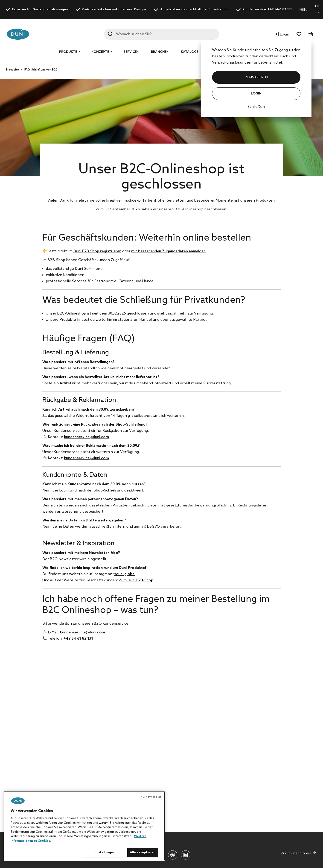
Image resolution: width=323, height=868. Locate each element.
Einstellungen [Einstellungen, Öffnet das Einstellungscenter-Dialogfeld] (104, 852)
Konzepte (100, 52)
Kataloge (190, 52)
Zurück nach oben (299, 853)
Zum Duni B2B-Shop (136, 580)
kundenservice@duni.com (86, 437)
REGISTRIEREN (256, 77)
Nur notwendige (151, 797)
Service (130, 52)
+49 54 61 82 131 (78, 639)
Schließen (256, 107)
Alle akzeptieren (143, 852)
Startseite (12, 70)
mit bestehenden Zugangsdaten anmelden (168, 251)
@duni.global (124, 574)
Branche (159, 52)
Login (256, 94)
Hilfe (303, 10)
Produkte (68, 52)
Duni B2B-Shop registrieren (97, 251)
